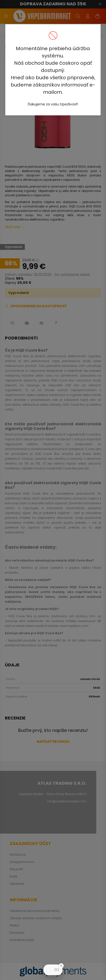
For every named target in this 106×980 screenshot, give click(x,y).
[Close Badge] (61, 966)
